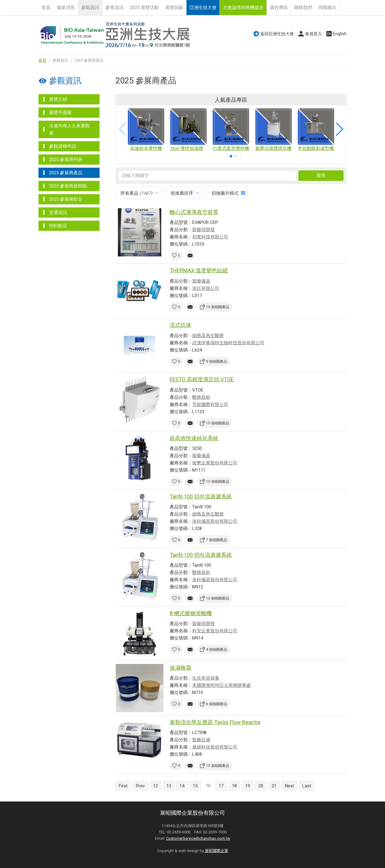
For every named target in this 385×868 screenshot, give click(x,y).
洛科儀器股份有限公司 (215, 521)
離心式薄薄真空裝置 (194, 212)
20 (261, 786)
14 (182, 786)
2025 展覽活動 (144, 8)
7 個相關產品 (217, 540)
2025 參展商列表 (66, 160)
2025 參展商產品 (66, 173)
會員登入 (313, 34)
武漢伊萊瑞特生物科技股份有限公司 (228, 343)
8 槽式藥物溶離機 (191, 613)
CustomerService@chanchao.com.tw (198, 838)
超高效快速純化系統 (194, 438)
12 (156, 786)
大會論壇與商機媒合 (243, 8)
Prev (140, 786)
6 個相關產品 (217, 704)
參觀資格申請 (63, 146)
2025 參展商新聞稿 (68, 186)
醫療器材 (201, 397)
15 (195, 786)
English (340, 34)
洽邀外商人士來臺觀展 (69, 129)
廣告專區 (279, 8)
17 (221, 786)
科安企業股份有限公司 (215, 631)
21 (274, 786)
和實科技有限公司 (210, 237)
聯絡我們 (303, 8)
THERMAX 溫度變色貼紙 (199, 270)
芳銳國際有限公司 (210, 405)
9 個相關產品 (217, 361)
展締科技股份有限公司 (215, 747)
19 (248, 786)
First (123, 786)
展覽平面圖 (60, 113)
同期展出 (328, 8)
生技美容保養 (206, 678)
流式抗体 (180, 325)
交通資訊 (58, 212)
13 (169, 786)
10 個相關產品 (218, 307)
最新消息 (66, 8)
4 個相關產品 (217, 649)
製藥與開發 (203, 230)
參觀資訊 (90, 8)
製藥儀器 (201, 281)
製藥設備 (201, 740)
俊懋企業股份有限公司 (215, 463)
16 (208, 786)
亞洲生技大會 (203, 8)
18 (234, 786)
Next (289, 786)
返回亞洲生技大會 (277, 34)
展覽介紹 (58, 99)
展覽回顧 (174, 8)
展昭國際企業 (217, 851)
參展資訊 (115, 8)
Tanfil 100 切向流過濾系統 (201, 496)
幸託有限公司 (206, 288)
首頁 (46, 8)
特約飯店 (58, 226)
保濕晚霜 (180, 668)
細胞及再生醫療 (208, 336)
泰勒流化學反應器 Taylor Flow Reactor (215, 722)
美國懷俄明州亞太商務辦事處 (222, 685)
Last (307, 786)
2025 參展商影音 (66, 199)
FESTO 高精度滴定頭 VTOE (202, 379)
